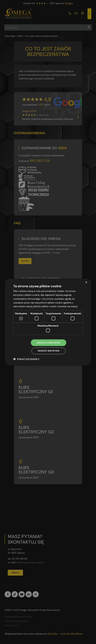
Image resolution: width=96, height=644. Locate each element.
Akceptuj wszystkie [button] (48, 343)
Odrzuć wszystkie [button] (48, 351)
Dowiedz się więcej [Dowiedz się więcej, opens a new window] (68, 306)
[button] (26, 359)
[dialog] (48, 322)
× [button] (86, 282)
